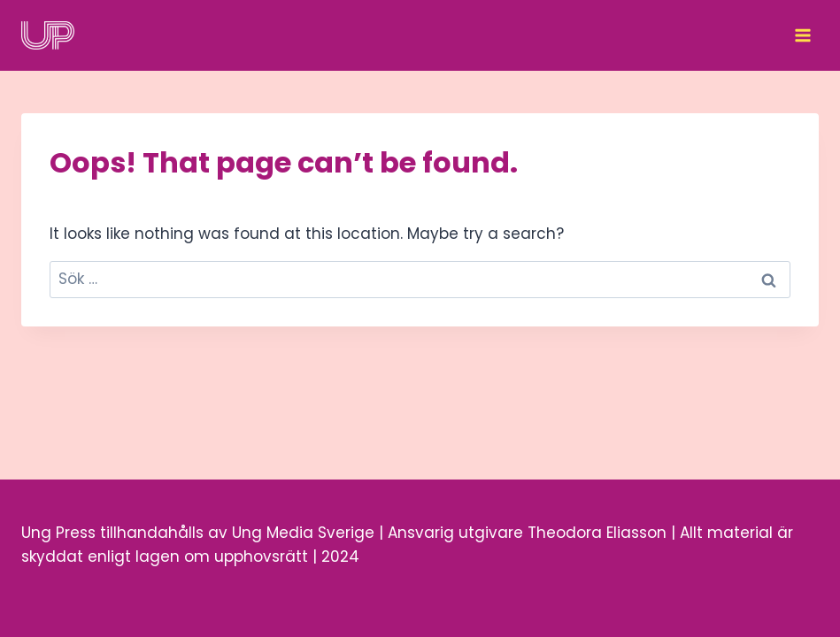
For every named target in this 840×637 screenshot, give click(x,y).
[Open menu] (802, 35)
